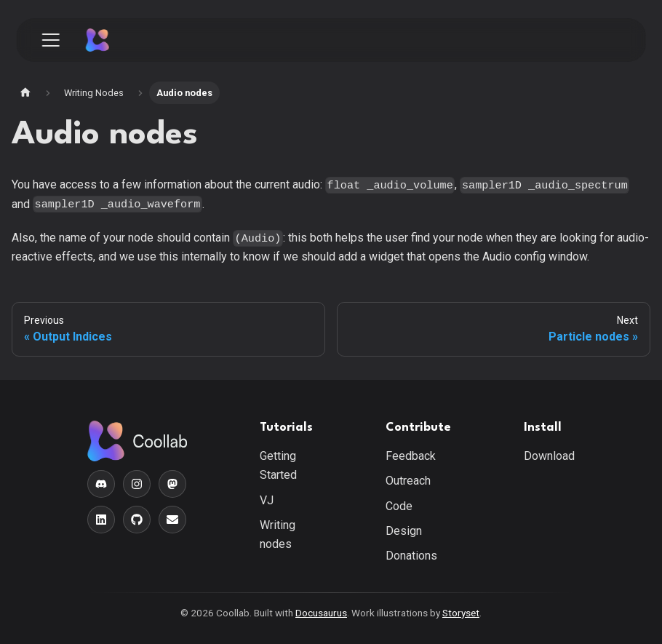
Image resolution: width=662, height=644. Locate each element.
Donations (411, 556)
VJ (267, 500)
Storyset (461, 613)
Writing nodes (278, 534)
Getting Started (278, 465)
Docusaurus (321, 613)
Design (404, 531)
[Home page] (25, 93)
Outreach (408, 481)
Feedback (411, 456)
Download (549, 456)
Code (399, 506)
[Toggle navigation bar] (51, 40)
